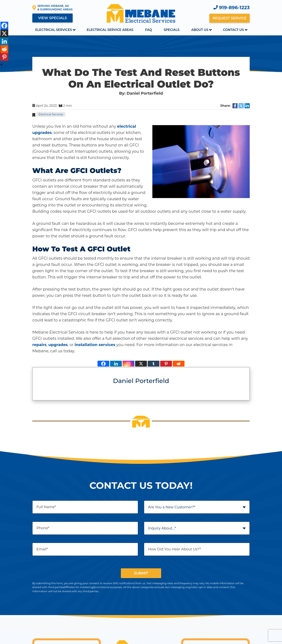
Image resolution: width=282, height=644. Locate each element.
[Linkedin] (116, 364)
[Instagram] (128, 364)
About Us (200, 30)
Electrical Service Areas (110, 30)
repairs (39, 345)
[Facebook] (103, 364)
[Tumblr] (154, 364)
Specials (172, 30)
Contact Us (233, 30)
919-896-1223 (232, 8)
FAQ (149, 30)
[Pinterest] (166, 364)
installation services (95, 345)
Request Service (230, 18)
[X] (141, 364)
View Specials (52, 18)
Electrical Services (54, 30)
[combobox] (197, 507)
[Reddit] (179, 364)
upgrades (58, 345)
